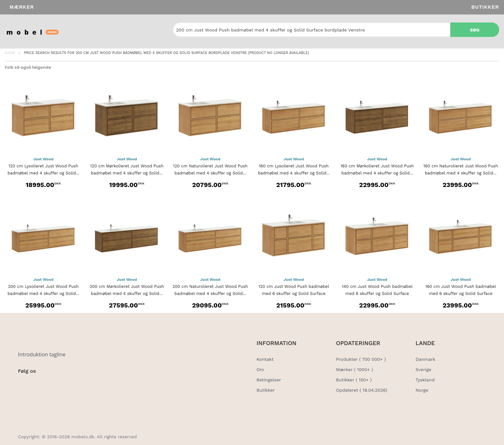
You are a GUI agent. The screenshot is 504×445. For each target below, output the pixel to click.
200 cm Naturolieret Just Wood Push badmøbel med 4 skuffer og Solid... (210, 290)
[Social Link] (23, 384)
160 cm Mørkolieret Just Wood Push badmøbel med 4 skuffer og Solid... (377, 169)
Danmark (426, 359)
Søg (475, 30)
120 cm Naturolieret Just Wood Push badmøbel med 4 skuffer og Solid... (210, 169)
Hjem (10, 53)
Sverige (423, 369)
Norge (422, 390)
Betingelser (269, 380)
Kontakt (265, 359)
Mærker (22, 7)
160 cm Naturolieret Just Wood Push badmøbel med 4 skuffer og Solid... (461, 169)
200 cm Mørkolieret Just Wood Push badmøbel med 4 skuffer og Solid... (127, 290)
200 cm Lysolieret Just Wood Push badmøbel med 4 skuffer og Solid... (43, 290)
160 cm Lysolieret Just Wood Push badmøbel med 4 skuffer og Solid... (294, 169)
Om (260, 369)
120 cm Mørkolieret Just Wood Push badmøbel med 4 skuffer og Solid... (127, 169)
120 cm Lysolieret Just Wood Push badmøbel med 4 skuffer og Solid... (43, 169)
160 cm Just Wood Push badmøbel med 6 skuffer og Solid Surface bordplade (461, 294)
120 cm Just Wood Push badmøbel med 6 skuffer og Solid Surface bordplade (294, 294)
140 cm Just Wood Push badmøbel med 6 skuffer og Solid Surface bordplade (377, 294)
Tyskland (425, 380)
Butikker (485, 7)
